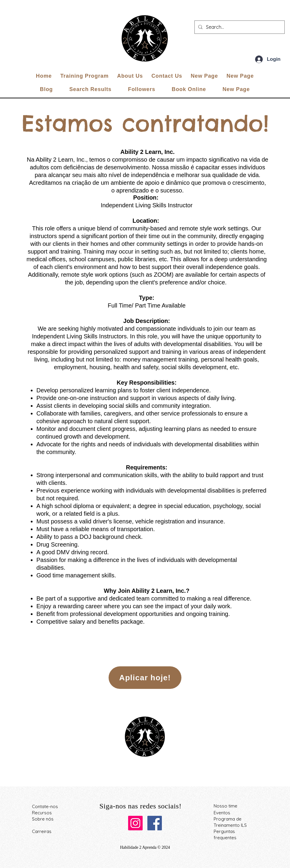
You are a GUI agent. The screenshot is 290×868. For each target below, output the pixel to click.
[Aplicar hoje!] (145, 678)
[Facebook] (155, 823)
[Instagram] (135, 823)
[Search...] (239, 27)
